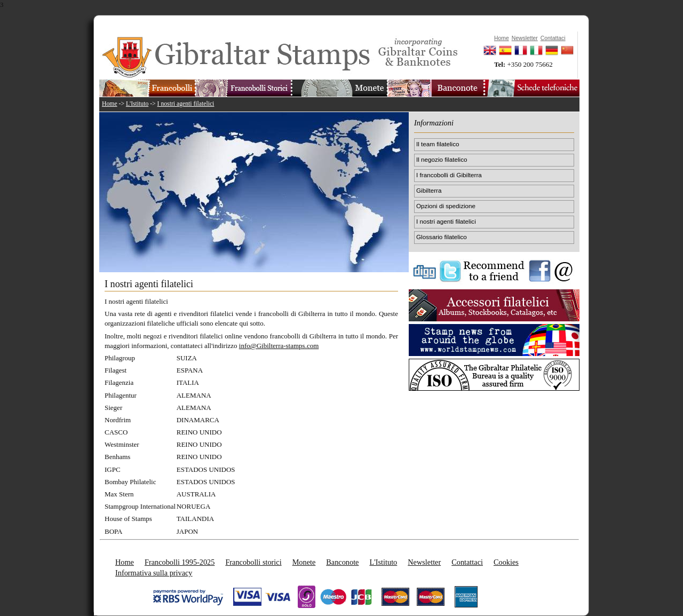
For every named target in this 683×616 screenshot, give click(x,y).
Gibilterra (429, 190)
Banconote (342, 562)
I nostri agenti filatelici (186, 104)
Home (110, 104)
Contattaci (467, 562)
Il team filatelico (438, 144)
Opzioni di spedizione (446, 206)
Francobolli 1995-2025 (180, 562)
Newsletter (424, 562)
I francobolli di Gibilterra (449, 175)
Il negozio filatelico (442, 159)
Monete (304, 562)
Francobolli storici (253, 562)
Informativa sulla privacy (154, 573)
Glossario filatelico (442, 237)
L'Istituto (137, 104)
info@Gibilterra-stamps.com (279, 346)
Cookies (506, 562)
